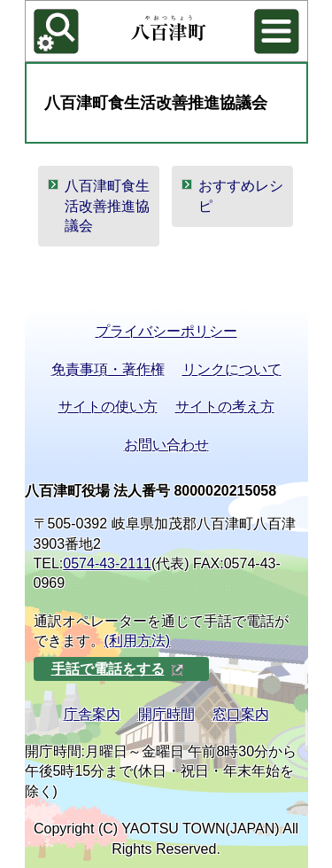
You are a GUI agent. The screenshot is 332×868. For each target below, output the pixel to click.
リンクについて (232, 369)
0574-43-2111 (107, 563)
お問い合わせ (166, 445)
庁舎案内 (92, 714)
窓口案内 (241, 714)
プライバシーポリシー (166, 331)
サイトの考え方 (225, 407)
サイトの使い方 (108, 407)
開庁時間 (166, 714)
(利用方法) (138, 641)
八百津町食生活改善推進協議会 (107, 206)
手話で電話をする (118, 669)
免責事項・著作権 (108, 369)
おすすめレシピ (241, 195)
